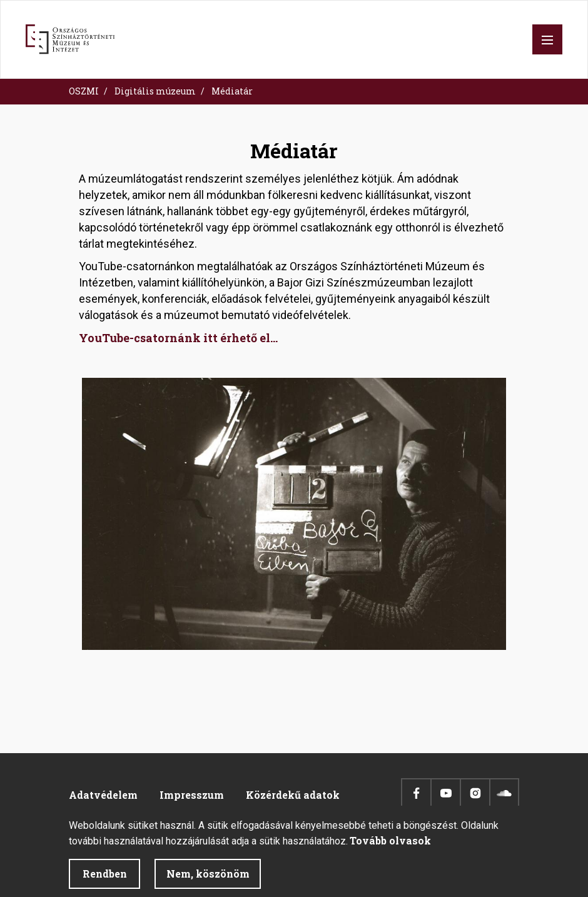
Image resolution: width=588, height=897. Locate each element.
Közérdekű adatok (293, 795)
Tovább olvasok (390, 847)
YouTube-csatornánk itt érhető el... (178, 338)
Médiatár (232, 91)
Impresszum (192, 795)
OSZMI (84, 91)
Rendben (105, 880)
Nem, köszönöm (208, 880)
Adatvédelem (103, 795)
